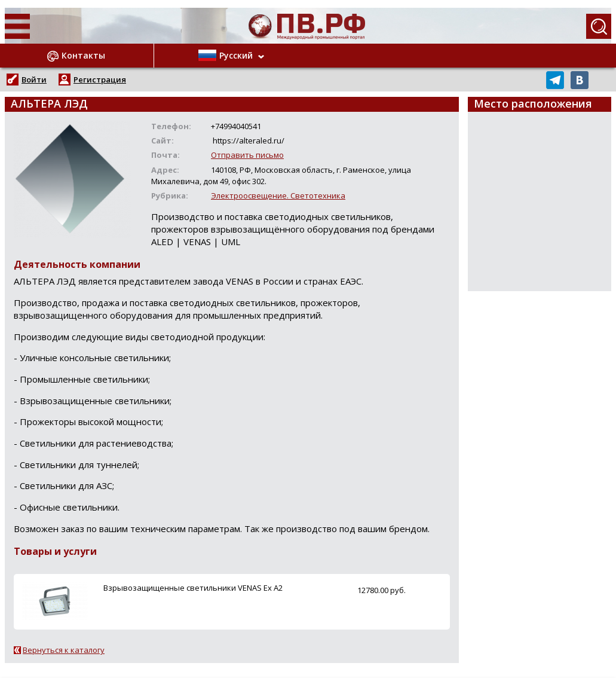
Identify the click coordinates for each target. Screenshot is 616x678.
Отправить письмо (247, 155)
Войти (34, 80)
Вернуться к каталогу (64, 650)
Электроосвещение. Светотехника (278, 196)
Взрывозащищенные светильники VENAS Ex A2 (193, 588)
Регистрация (100, 80)
